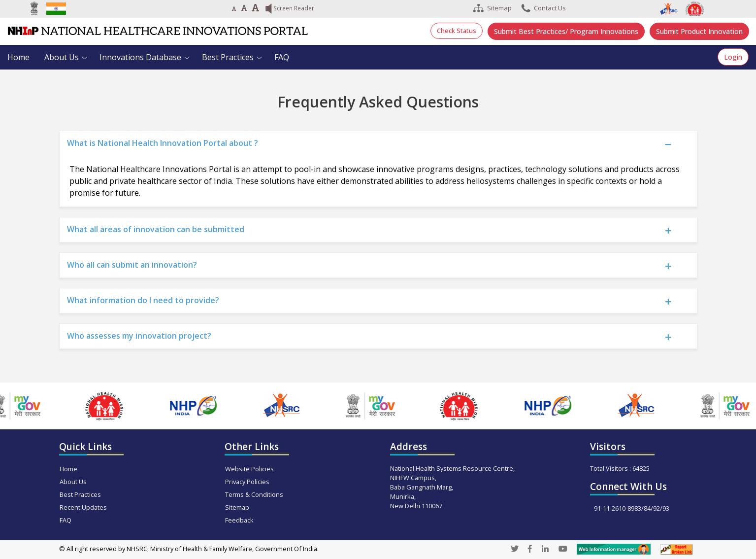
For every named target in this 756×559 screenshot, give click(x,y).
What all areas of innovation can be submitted (156, 229)
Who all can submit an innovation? (132, 265)
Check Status (457, 31)
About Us (62, 57)
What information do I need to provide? (143, 300)
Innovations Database (140, 57)
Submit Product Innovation (699, 31)
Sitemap (237, 507)
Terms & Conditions (254, 494)
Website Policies (249, 469)
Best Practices (228, 57)
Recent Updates (83, 507)
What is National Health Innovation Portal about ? (163, 143)
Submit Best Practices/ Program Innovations (566, 31)
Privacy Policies (247, 482)
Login (733, 57)
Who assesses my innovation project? (139, 336)
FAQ (282, 57)
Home (18, 57)
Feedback (239, 520)
